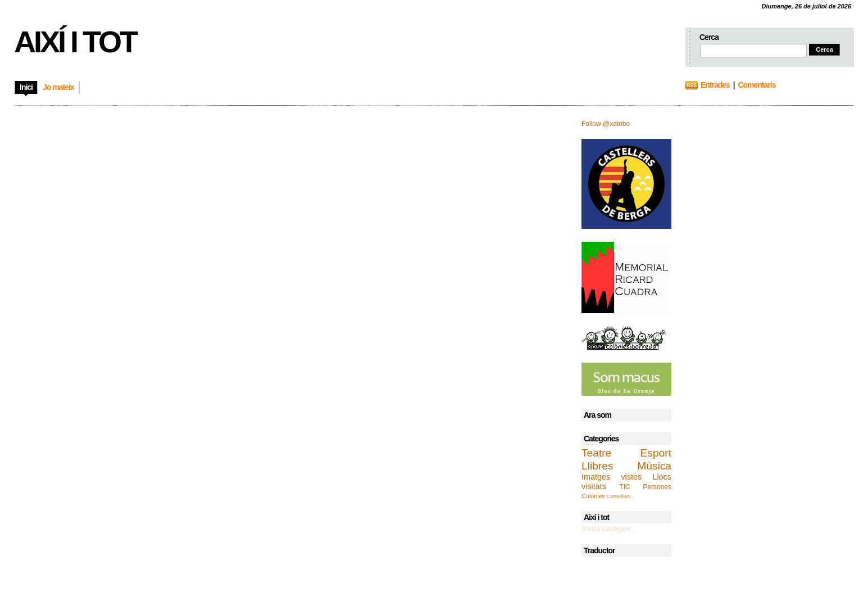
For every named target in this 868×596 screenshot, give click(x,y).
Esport (656, 453)
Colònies (593, 496)
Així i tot (75, 42)
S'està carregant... (609, 529)
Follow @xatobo (606, 124)
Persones (657, 487)
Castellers (619, 496)
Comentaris (756, 85)
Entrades (715, 85)
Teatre (596, 453)
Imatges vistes (612, 477)
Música (654, 466)
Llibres (597, 466)
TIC (624, 487)
